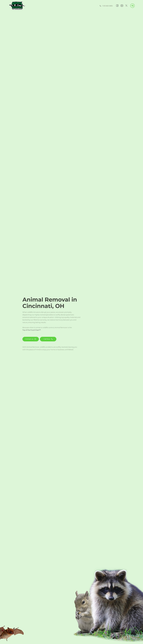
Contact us (31, 339)
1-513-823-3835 (106, 6)
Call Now (48, 339)
